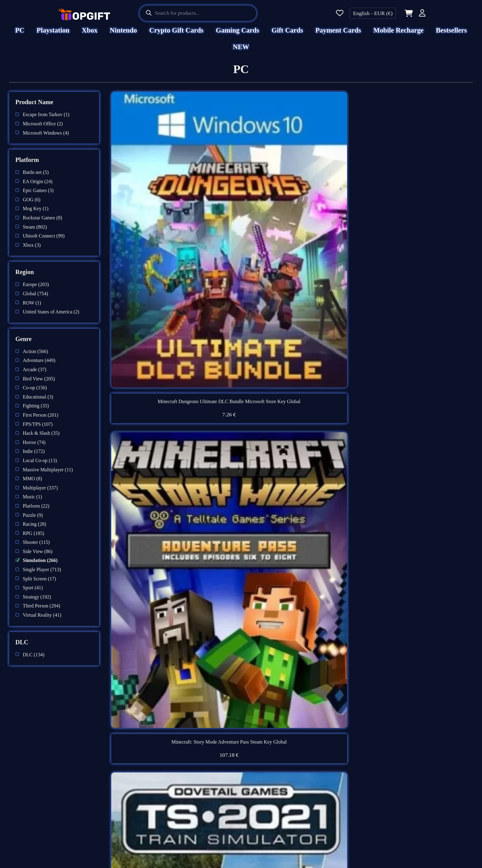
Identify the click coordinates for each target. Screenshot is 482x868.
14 (310, 686)
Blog (254, 793)
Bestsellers (451, 35)
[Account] (422, 14)
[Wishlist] (340, 13)
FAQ (254, 745)
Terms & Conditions (158, 777)
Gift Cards (287, 35)
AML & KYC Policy (159, 825)
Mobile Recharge (399, 35)
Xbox (90, 35)
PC (20, 35)
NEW (241, 51)
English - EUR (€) (373, 13)
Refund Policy (150, 809)
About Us (144, 745)
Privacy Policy (151, 793)
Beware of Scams (270, 777)
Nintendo (123, 35)
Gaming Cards (237, 35)
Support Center (267, 761)
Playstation (53, 35)
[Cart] (407, 13)
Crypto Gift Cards (176, 35)
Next (328, 686)
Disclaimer (146, 761)
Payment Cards (338, 35)
